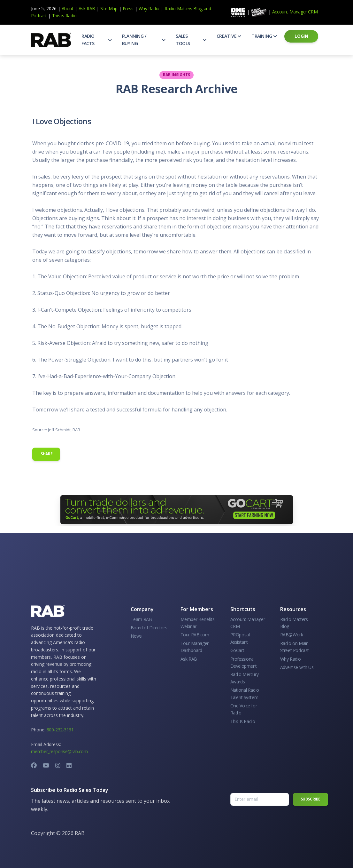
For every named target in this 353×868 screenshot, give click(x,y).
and (207, 8)
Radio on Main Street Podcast (295, 647)
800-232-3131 (60, 730)
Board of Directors (149, 628)
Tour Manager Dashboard (195, 647)
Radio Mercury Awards (245, 678)
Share (46, 454)
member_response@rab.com (59, 751)
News (136, 636)
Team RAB (141, 619)
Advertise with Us (297, 667)
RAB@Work (292, 635)
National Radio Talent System (245, 693)
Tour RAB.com (195, 635)
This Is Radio (243, 721)
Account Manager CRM (295, 12)
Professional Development (244, 662)
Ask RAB (87, 8)
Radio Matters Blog (184, 8)
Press (128, 8)
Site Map (109, 8)
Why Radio (149, 8)
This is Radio (64, 16)
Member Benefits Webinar (198, 623)
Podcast (39, 16)
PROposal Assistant (240, 638)
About (68, 8)
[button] (97, 40)
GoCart (237, 650)
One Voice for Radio (244, 709)
